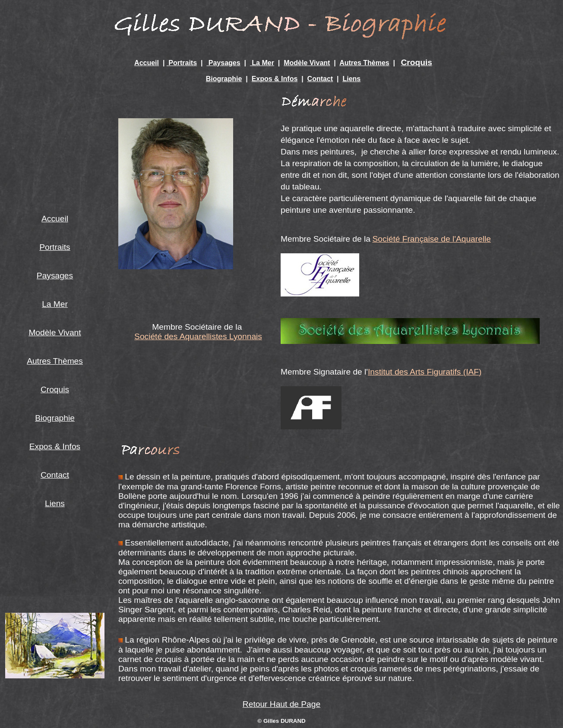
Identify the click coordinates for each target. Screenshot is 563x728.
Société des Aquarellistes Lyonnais (198, 336)
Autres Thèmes (364, 63)
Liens (351, 79)
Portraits (183, 63)
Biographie (224, 79)
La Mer (262, 63)
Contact (320, 79)
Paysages (223, 63)
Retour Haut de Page (281, 704)
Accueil (147, 63)
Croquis (416, 62)
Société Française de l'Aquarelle (432, 239)
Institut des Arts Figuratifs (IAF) (425, 372)
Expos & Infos (275, 79)
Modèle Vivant (307, 63)
